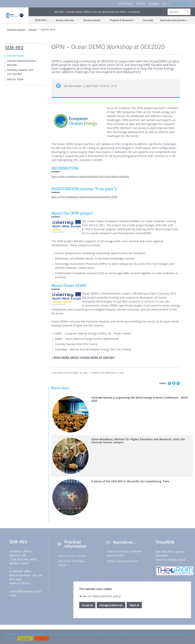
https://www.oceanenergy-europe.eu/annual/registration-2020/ (84, 197)
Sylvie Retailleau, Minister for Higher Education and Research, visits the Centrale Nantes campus (138, 441)
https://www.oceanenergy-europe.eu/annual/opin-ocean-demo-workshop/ (90, 176)
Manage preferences (111, 605)
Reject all (134, 605)
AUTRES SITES (179, 4)
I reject (42, 638)
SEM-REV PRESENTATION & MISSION (21, 63)
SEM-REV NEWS (48, 30)
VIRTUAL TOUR (15, 80)
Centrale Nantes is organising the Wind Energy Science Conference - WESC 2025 (140, 399)
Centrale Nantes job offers (123, 561)
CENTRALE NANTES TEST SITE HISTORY (20, 72)
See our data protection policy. (102, 596)
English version (16, 30)
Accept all (87, 605)
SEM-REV (33, 30)
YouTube (141, 4)
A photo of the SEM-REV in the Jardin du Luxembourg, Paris (130, 481)
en (164, 4)
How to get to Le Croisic (73, 556)
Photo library (126, 4)
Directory (154, 4)
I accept (25, 638)
